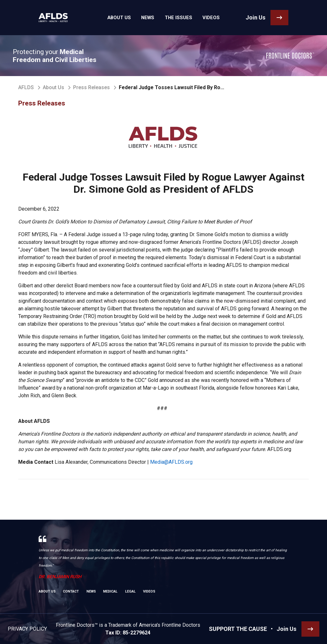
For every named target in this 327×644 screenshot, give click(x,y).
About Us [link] (125, 18)
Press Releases (91, 87)
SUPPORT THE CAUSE (238, 629)
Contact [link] (71, 591)
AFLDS (26, 87)
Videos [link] (205, 18)
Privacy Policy (27, 629)
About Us (53, 87)
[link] (51, 18)
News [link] (150, 18)
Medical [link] (110, 591)
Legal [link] (130, 591)
